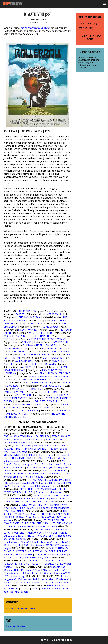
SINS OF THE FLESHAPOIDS (32, 474)
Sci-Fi (33, 608)
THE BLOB (48, 407)
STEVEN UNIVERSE (13, 455)
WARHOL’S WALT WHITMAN (19, 436)
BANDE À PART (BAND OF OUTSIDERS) (35, 514)
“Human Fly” (18, 467)
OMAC (35, 589)
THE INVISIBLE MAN (29, 317)
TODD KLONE (50, 564)
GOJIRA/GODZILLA (53, 386)
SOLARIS (27, 342)
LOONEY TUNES (41, 495)
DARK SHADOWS (23, 446)
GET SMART (52, 446)
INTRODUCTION (27, 311)
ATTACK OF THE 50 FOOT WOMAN (47, 339)
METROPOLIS (54, 314)
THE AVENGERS (14, 498)
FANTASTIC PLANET (53, 348)
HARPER (10, 517)
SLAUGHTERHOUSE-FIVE (28, 404)
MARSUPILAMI (49, 489)
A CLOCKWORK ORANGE (39, 383)
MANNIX (38, 446)
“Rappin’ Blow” (33, 570)
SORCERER (46, 483)
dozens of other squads (45, 526)
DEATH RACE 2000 (53, 358)
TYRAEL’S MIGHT (61, 436)
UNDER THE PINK (39, 505)
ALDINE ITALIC (34, 561)
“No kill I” (8, 582)
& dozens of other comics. (49, 492)
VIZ (37, 489)
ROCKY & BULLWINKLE (36, 498)
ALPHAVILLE (29, 367)
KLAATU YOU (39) (88, 24)
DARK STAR (36, 324)
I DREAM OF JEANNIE (35, 449)
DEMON (25, 589)
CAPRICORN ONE (24, 361)
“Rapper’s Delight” (13, 570)
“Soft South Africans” (50, 464)
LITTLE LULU (26, 489)
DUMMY (55, 505)
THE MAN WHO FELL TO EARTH (40, 345)
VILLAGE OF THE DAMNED (27, 389)
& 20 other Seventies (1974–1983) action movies (30, 486)
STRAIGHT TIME (63, 483)
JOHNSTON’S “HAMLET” (28, 564)
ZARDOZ (20, 314)
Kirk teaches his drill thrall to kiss (36, 579)
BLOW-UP (22, 517)
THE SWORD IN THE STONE (28, 551)
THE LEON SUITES (34, 439)
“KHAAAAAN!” (62, 579)
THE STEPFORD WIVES (15, 348)
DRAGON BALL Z (45, 458)
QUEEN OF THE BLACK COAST (51, 554)
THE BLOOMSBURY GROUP (36, 523)
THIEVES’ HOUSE (23, 554)
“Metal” (25, 542)
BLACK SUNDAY (30, 483)
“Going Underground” (25, 464)
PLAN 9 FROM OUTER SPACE (55, 373)
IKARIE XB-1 (20, 352)
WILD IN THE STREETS (41, 333)
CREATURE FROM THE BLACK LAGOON (41, 380)
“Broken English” (12, 545)
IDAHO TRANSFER (59, 352)
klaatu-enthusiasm (16, 626)
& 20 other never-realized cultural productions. (34, 441)
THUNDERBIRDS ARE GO (36, 355)
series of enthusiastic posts (35, 28)
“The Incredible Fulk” (54, 570)
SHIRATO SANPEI (13, 439)
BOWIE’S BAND (12, 523)
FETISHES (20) (86, 28)
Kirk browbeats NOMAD (28, 582)
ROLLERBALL (52, 392)
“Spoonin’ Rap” (58, 567)
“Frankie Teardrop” (42, 542)
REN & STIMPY (46, 455)
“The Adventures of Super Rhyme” (22, 573)
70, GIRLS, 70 (43, 436)
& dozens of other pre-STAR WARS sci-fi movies (37, 475)
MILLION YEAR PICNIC (39, 533)
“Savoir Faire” (61, 542)
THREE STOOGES (61, 495)
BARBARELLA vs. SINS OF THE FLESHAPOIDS (27, 336)
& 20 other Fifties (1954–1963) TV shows (33, 502)
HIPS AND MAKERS (28, 508)
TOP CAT (31, 455)
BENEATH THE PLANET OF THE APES (48, 376)
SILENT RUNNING (28, 330)
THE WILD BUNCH (54, 520)
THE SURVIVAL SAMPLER (40, 536)
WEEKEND (19, 533)
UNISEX (23, 505)
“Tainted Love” (11, 542)
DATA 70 (49, 561)
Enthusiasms (13, 608)
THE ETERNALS (55, 586)
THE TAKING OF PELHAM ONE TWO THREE (49, 480)
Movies (25, 608)
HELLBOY (28, 492)
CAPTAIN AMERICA (51, 589)
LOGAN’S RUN (60, 342)
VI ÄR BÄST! (24, 526)
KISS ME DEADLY (49, 327)
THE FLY (8, 339)
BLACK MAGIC (11, 589)
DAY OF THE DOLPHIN (47, 401)
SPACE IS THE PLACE (27, 411)
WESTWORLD (24, 395)
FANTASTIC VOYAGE (14, 392)
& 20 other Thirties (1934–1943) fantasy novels (37, 556)
